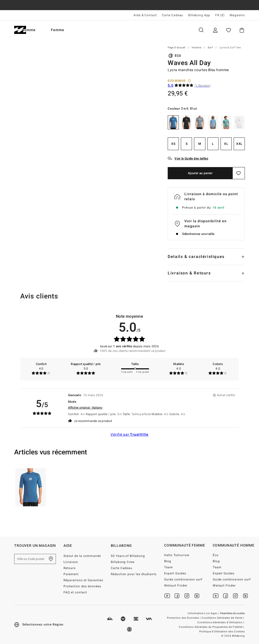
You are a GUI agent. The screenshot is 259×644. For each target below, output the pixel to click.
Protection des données (82, 586)
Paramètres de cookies (232, 613)
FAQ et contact (75, 592)
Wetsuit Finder (176, 586)
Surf (210, 48)
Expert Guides (175, 573)
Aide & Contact (145, 15)
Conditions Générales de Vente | (223, 618)
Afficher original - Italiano (85, 408)
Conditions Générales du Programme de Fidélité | (212, 627)
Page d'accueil (177, 48)
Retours (70, 568)
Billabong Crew (123, 562)
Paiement (71, 574)
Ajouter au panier (200, 173)
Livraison (71, 562)
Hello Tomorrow (177, 555)
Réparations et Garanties (83, 580)
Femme (74, 30)
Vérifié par (130, 435)
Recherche (201, 30)
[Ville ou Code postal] (35, 559)
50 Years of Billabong (128, 556)
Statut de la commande (82, 556)
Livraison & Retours (189, 273)
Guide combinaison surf (183, 579)
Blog (168, 561)
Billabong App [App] (199, 15)
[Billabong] (20, 30)
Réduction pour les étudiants (134, 574)
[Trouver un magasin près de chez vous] (51, 559)
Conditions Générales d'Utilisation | (221, 622)
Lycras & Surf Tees (230, 48)
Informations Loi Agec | (204, 613)
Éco (216, 555)
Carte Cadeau (172, 15)
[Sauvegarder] (239, 173)
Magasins (237, 15)
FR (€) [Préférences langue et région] (220, 15)
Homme (46, 30)
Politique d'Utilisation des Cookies (222, 632)
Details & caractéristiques (196, 257)
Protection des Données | (184, 618)
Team (169, 567)
